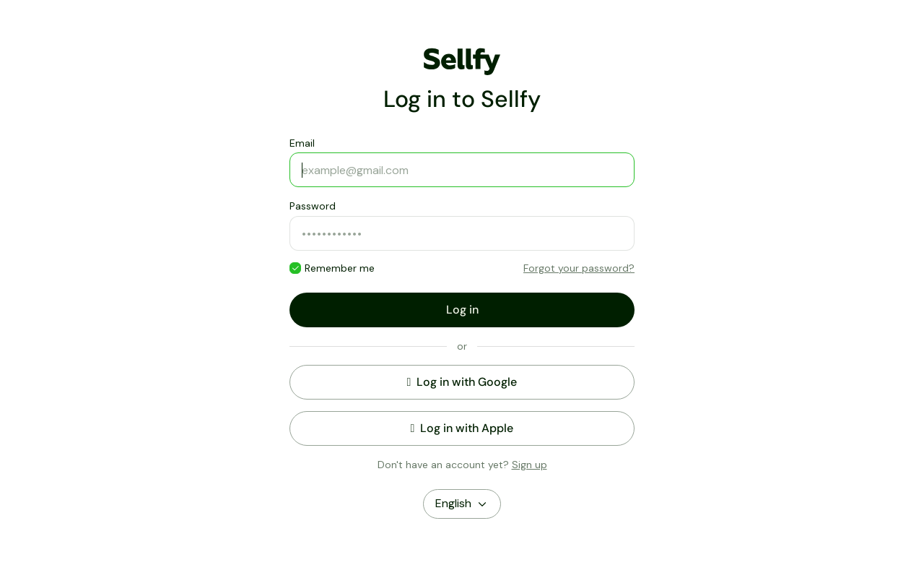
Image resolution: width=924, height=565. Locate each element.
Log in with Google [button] (462, 382)
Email (302, 143)
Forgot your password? (579, 268)
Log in (462, 310)
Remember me (340, 268)
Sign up (529, 465)
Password (313, 206)
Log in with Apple (462, 428)
